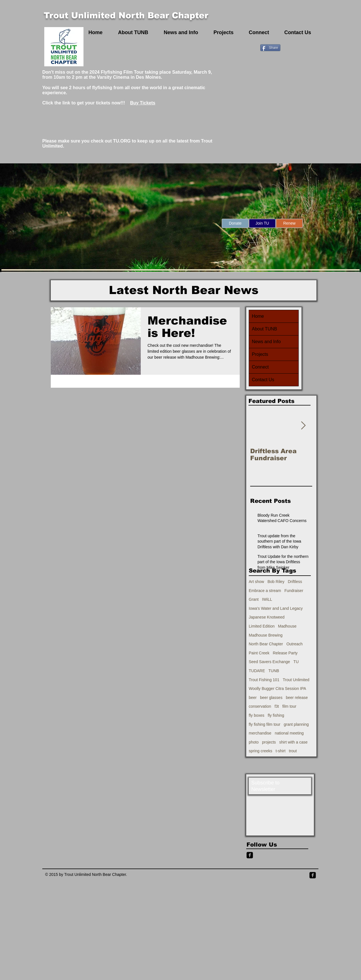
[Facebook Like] (306, 47)
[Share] (270, 48)
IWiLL (267, 599)
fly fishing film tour (265, 724)
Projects (260, 354)
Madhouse (287, 626)
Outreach (294, 644)
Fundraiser (294, 591)
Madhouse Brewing (266, 635)
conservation (260, 706)
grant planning (296, 724)
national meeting (289, 733)
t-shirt (280, 751)
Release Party (285, 653)
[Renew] (289, 223)
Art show (256, 582)
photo (254, 742)
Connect (260, 367)
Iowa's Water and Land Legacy (276, 608)
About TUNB (265, 329)
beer (253, 698)
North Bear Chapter (266, 644)
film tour (289, 706)
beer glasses (271, 698)
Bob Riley (276, 582)
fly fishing (276, 715)
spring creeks (260, 751)
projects (269, 742)
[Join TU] (262, 223)
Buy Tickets (143, 103)
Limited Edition (262, 626)
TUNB (274, 671)
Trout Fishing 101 (264, 680)
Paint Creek (259, 653)
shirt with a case (293, 742)
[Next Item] (303, 426)
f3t (277, 706)
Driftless (295, 582)
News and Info (266, 342)
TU (296, 662)
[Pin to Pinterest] (289, 47)
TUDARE (257, 671)
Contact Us (263, 380)
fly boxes (257, 715)
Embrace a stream (265, 591)
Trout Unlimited (296, 680)
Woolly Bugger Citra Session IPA (277, 689)
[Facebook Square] (313, 875)
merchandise (260, 733)
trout (293, 751)
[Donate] (235, 223)
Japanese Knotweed (267, 617)
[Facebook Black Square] (250, 855)
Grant (254, 599)
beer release (297, 698)
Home (258, 316)
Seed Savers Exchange (269, 662)
